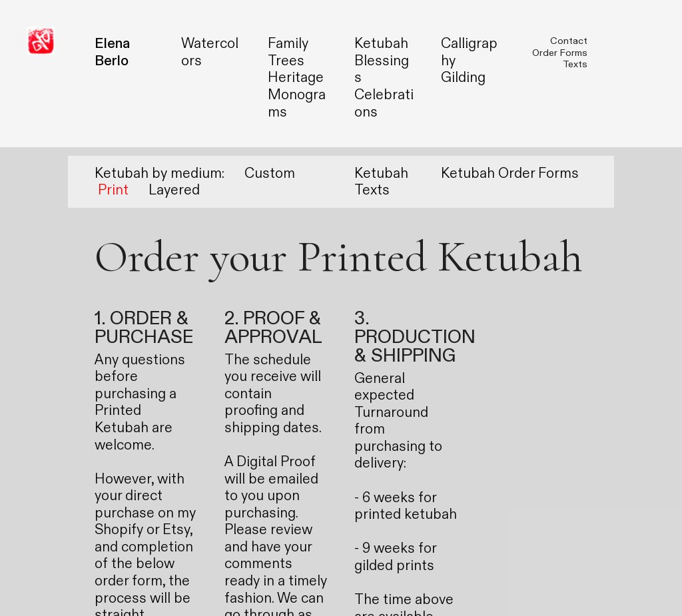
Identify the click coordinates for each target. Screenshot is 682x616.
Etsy (176, 530)
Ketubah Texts (381, 182)
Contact (569, 41)
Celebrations (384, 104)
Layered (174, 190)
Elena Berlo (112, 52)
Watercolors (210, 52)
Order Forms (560, 53)
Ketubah (381, 44)
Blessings (382, 70)
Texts (575, 64)
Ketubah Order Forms (510, 173)
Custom (270, 173)
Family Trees (288, 52)
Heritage (296, 78)
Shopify (119, 530)
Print (113, 190)
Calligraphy (469, 52)
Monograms (297, 104)
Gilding (463, 78)
